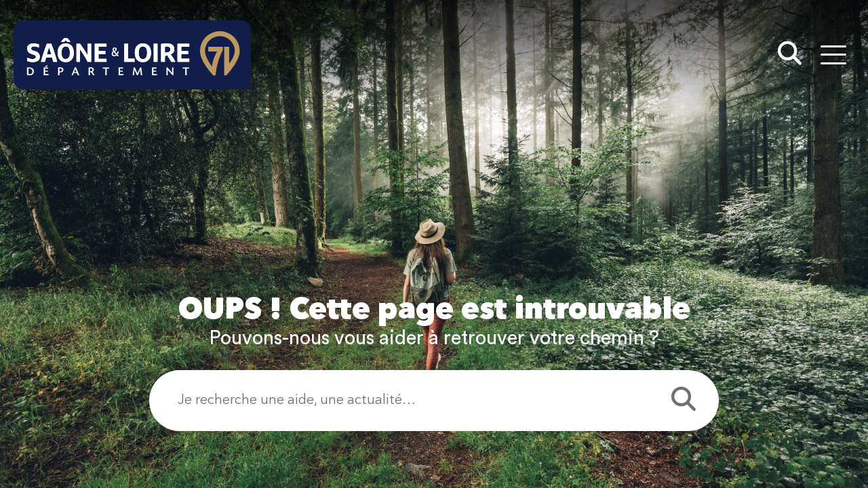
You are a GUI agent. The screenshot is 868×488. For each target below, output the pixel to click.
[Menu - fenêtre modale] (833, 55)
